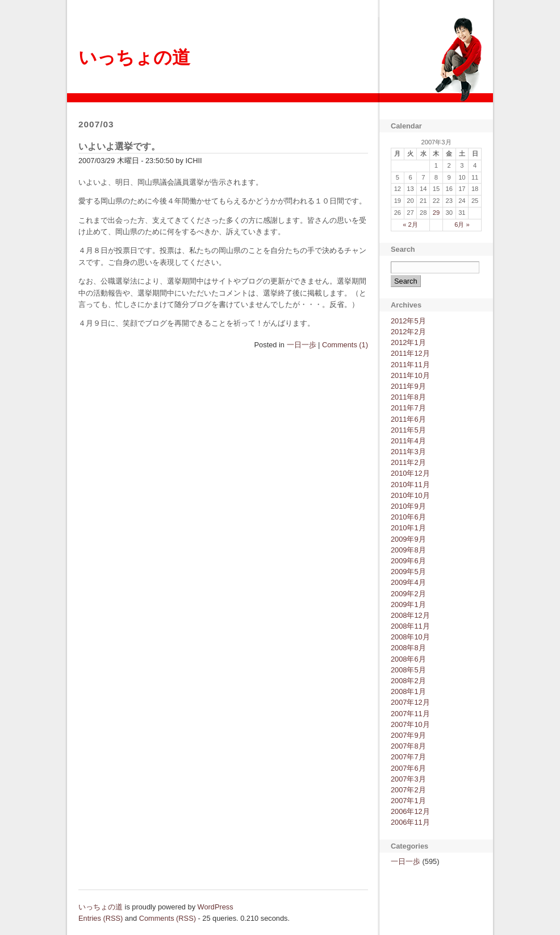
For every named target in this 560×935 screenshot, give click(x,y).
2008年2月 (408, 681)
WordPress (216, 907)
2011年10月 (410, 375)
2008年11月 (410, 626)
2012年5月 (408, 321)
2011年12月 (410, 353)
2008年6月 (408, 659)
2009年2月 (408, 594)
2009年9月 (408, 539)
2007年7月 (408, 757)
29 (436, 213)
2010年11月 (410, 485)
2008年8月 (408, 648)
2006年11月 (410, 822)
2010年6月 (408, 517)
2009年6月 (408, 561)
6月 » (462, 225)
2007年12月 (410, 702)
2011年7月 (408, 408)
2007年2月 (408, 790)
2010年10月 (410, 495)
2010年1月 (408, 528)
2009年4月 (408, 582)
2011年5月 (408, 430)
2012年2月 (408, 332)
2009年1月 (408, 604)
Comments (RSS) (168, 918)
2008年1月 (408, 691)
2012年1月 (408, 342)
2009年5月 (408, 572)
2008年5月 (408, 670)
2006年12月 (410, 811)
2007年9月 (408, 735)
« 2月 (410, 225)
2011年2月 (408, 462)
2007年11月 (410, 714)
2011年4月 (408, 441)
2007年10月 (410, 724)
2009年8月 (408, 550)
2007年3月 (408, 779)
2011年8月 (408, 397)
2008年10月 (410, 637)
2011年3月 (408, 452)
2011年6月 (408, 419)
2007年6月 (408, 768)
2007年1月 (408, 801)
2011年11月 (410, 365)
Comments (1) (345, 345)
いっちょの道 (134, 57)
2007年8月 (408, 746)
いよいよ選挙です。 (119, 146)
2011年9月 (408, 386)
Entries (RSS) (101, 918)
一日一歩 (302, 345)
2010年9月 (408, 506)
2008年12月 (410, 615)
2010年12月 (410, 473)
